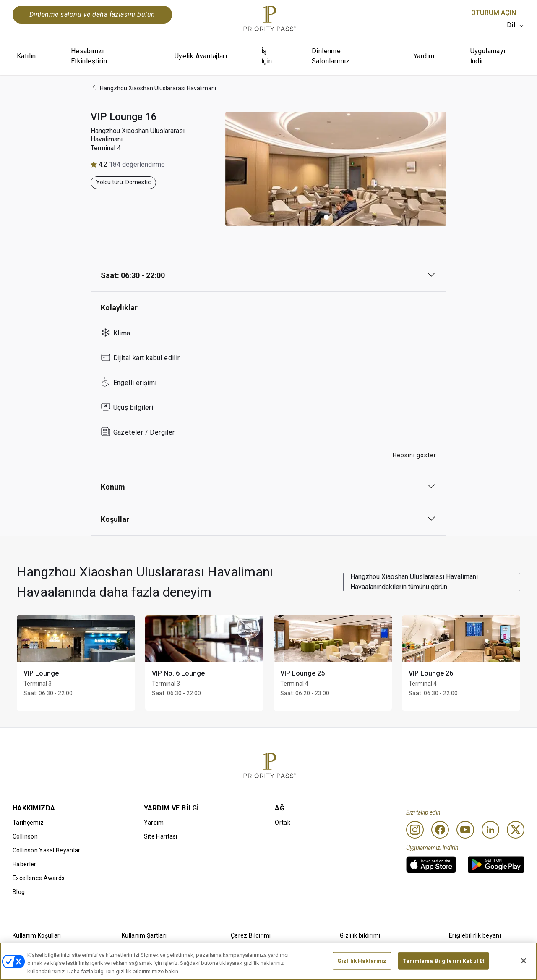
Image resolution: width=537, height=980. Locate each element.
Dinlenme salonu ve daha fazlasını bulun (92, 14)
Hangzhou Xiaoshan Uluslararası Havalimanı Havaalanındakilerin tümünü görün (414, 582)
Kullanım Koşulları (37, 935)
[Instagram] (415, 830)
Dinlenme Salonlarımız (331, 56)
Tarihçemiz (28, 823)
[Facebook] (440, 830)
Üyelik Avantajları (201, 56)
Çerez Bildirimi (251, 935)
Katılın (26, 56)
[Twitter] (516, 830)
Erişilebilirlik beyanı (475, 935)
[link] (431, 865)
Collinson (25, 836)
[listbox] (516, 25)
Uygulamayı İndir (488, 56)
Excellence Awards (39, 878)
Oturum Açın (494, 13)
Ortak (283, 823)
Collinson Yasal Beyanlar (47, 850)
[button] (326, 217)
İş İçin (267, 56)
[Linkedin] (490, 830)
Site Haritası (161, 836)
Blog (19, 892)
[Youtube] (465, 830)
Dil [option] (511, 25)
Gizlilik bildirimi (360, 935)
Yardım (424, 56)
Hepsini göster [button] (414, 455)
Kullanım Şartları (144, 935)
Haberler (25, 864)
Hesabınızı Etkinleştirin (89, 56)
